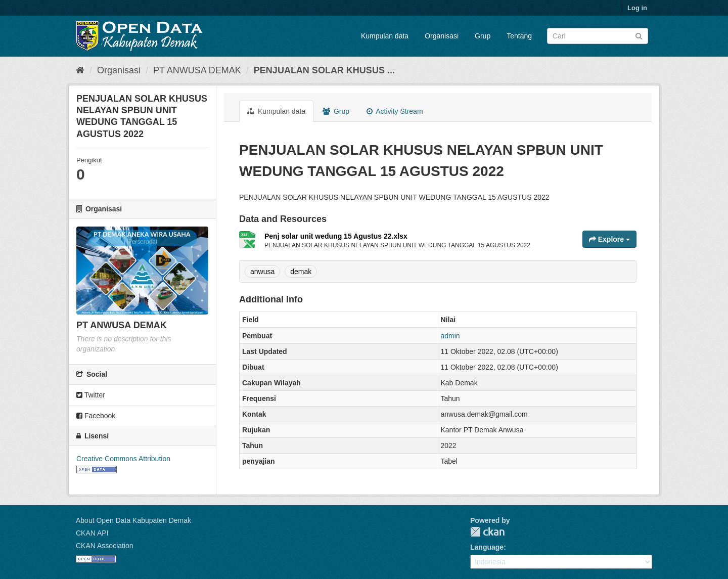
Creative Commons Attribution (123, 459)
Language (487, 547)
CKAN (487, 532)
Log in (637, 8)
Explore (609, 239)
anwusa (262, 272)
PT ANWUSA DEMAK (197, 70)
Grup (483, 36)
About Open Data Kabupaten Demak (133, 520)
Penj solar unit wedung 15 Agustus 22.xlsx (336, 236)
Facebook (96, 416)
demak (301, 272)
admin (450, 336)
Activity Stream (395, 111)
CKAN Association (105, 546)
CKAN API (92, 533)
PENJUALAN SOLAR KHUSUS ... (324, 70)
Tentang (519, 36)
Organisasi (442, 36)
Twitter (91, 395)
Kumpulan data (385, 36)
